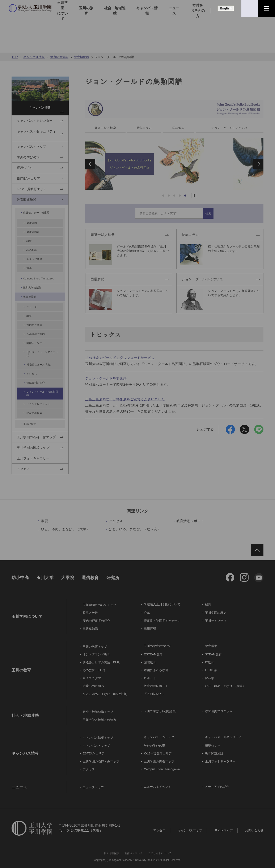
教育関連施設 (59, 57)
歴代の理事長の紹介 (96, 616)
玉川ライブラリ (216, 616)
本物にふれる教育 (156, 665)
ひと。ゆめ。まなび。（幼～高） (135, 524)
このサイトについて (160, 848)
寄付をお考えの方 (198, 11)
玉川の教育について (158, 641)
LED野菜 (211, 665)
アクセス (116, 516)
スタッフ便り (36, 268)
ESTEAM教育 (153, 650)
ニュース (174, 11)
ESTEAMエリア (94, 749)
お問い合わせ (254, 825)
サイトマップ (224, 825)
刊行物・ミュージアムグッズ (43, 353)
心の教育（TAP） (95, 665)
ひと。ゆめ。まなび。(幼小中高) (105, 689)
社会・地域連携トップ (98, 707)
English (226, 8)
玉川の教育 (86, 11)
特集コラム (145, 128)
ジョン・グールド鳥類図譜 (106, 379)
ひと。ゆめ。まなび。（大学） (65, 524)
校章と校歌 (90, 608)
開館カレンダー (37, 343)
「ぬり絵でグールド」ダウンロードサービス (120, 358)
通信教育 (90, 573)
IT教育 (210, 658)
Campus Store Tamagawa (40, 285)
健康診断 (33, 239)
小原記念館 (30, 412)
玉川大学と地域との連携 (100, 715)
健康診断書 (34, 246)
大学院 (68, 573)
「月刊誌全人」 (155, 689)
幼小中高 (20, 573)
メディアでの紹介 (217, 782)
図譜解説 (179, 128)
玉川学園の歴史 (216, 608)
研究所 (113, 573)
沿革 (30, 275)
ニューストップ (93, 782)
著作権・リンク (134, 848)
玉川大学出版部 (33, 295)
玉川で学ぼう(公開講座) (160, 706)
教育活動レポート (190, 516)
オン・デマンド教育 (96, 650)
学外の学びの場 (155, 741)
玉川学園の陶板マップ (159, 757)
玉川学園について (62, 11)
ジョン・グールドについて (229, 128)
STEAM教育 (213, 650)
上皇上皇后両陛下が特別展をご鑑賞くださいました (125, 400)
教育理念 (211, 641)
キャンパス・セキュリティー (225, 732)
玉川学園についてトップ (100, 600)
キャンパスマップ (190, 825)
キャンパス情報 (147, 11)
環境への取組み (93, 681)
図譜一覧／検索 (106, 128)
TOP (15, 57)
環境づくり (213, 741)
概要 (45, 516)
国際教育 (150, 658)
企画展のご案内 (37, 336)
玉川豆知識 (90, 624)
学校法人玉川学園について (162, 599)
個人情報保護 (111, 848)
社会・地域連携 (115, 11)
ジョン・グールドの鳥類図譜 (43, 385)
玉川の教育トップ (95, 642)
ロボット (150, 673)
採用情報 (150, 624)
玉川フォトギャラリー (220, 757)
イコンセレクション (40, 394)
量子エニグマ (92, 673)
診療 (30, 253)
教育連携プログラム (219, 706)
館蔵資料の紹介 (37, 376)
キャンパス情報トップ (98, 733)
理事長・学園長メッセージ (162, 616)
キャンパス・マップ (96, 741)
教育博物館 (82, 57)
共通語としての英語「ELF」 (102, 658)
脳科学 (210, 673)
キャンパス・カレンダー (161, 732)
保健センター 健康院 (37, 229)
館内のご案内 (36, 329)
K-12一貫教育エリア (158, 749)
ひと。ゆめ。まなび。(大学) (224, 681)
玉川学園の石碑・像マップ (101, 757)
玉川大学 (45, 573)
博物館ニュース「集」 (41, 362)
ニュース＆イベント (158, 782)
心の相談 (33, 260)
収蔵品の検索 (36, 402)
